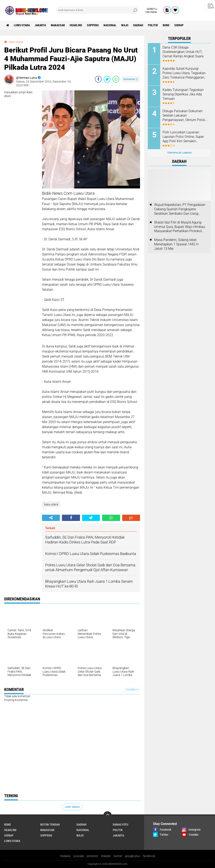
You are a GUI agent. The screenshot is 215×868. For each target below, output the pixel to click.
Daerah (138, 25)
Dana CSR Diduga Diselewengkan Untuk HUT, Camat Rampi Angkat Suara (183, 52)
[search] (97, 10)
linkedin (106, 856)
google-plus (132, 856)
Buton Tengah (50, 825)
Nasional (110, 25)
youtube (79, 856)
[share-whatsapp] (116, 79)
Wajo (125, 25)
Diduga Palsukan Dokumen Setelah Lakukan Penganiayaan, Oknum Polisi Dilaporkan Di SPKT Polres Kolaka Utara (184, 116)
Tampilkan (132, 690)
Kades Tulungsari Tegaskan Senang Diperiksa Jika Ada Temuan (183, 94)
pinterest (92, 856)
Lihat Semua (72, 807)
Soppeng (93, 25)
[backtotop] (107, 815)
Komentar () (131, 79)
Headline (76, 25)
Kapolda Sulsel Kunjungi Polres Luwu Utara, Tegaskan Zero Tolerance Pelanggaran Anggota (184, 73)
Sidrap (179, 25)
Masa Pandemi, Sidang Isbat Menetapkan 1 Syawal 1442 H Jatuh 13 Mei (176, 244)
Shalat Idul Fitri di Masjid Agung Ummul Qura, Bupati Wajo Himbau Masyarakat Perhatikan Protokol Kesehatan (180, 227)
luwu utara (22, 25)
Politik (153, 25)
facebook (149, 856)
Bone (166, 25)
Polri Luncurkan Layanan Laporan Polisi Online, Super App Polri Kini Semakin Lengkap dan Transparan (183, 137)
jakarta (40, 25)
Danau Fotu (121, 825)
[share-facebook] (98, 79)
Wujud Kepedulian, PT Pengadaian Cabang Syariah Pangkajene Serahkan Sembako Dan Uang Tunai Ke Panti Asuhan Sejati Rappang (180, 209)
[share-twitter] (107, 79)
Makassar (58, 25)
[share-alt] (51, 518)
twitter (118, 856)
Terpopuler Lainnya (179, 153)
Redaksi (65, 856)
